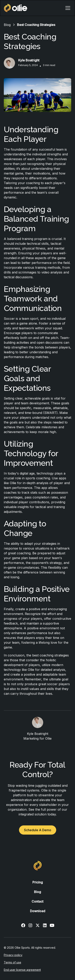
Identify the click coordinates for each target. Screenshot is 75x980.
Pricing (38, 882)
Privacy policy (13, 955)
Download (38, 911)
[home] (16, 8)
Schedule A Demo (38, 830)
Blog (37, 892)
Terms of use (12, 962)
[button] (67, 8)
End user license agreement (22, 970)
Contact (37, 901)
